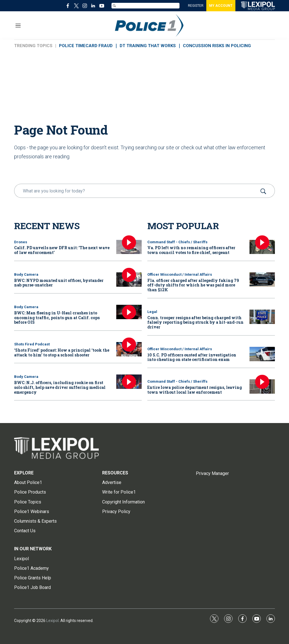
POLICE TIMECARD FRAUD (86, 46)
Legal (152, 312)
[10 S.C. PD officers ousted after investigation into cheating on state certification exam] (262, 354)
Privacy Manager (212, 473)
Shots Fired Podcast (32, 344)
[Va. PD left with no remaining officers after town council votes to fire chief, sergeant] (262, 247)
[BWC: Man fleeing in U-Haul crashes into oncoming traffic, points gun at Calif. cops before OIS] (129, 312)
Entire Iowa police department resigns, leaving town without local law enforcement (195, 390)
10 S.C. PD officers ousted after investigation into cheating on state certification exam (192, 357)
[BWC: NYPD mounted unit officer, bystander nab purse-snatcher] (129, 280)
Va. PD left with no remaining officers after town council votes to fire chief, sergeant (191, 250)
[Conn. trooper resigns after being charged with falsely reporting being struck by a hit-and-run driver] (262, 317)
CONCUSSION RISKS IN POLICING (217, 46)
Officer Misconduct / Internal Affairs (180, 274)
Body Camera (26, 274)
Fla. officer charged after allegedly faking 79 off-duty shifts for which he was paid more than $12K (193, 285)
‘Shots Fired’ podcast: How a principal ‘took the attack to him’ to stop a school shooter (62, 352)
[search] (136, 191)
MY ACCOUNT (221, 6)
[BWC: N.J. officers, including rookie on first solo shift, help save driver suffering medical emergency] (129, 382)
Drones (21, 242)
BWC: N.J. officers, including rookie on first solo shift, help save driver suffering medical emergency (60, 387)
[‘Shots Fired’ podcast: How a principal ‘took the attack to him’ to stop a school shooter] (129, 349)
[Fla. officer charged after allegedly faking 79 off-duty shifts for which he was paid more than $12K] (262, 280)
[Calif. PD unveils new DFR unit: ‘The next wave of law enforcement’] (129, 247)
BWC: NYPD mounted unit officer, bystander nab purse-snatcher (59, 283)
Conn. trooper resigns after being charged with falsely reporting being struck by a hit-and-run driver (195, 322)
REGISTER (196, 6)
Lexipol (52, 621)
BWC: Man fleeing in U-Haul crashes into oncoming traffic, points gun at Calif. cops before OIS (57, 318)
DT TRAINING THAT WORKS (148, 46)
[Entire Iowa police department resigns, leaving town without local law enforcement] (262, 386)
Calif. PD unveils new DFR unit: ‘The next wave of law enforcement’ (62, 250)
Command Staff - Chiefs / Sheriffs (177, 242)
